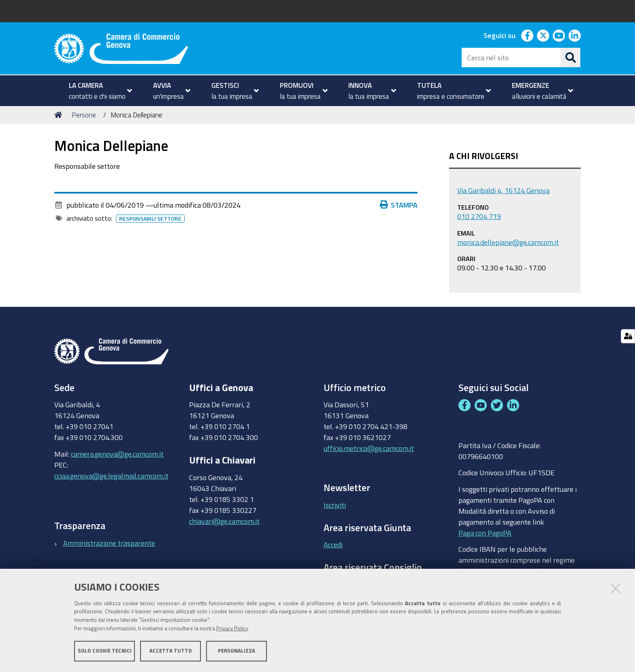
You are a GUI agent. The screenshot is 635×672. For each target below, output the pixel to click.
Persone (84, 115)
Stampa (401, 205)
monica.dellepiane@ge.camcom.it (508, 242)
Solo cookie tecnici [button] (105, 651)
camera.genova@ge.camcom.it (117, 454)
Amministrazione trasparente (109, 543)
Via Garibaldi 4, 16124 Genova (503, 190)
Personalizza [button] (237, 651)
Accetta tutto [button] (171, 651)
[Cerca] (571, 57)
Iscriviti (335, 505)
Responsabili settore (152, 219)
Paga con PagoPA (485, 531)
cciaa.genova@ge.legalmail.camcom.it (111, 476)
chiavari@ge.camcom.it (224, 521)
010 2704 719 (479, 216)
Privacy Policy (232, 628)
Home (60, 115)
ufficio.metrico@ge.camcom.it (369, 448)
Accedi (333, 544)
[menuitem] (97, 91)
